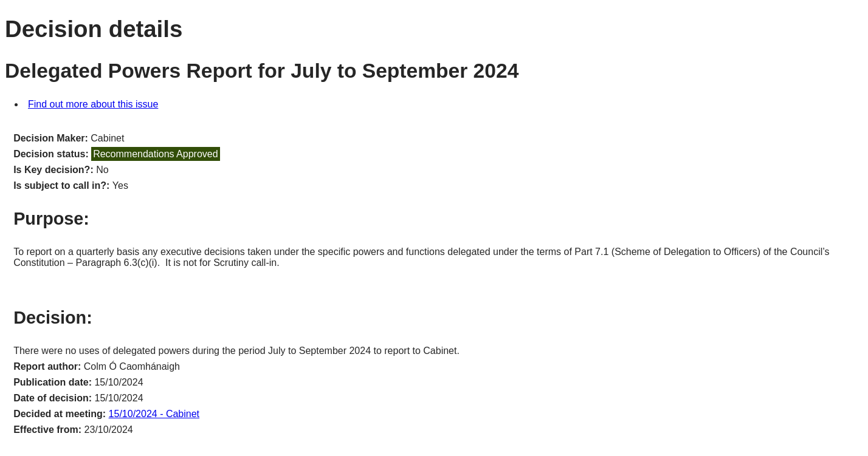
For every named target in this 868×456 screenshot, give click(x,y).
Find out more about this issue (93, 104)
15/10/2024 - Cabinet (154, 414)
